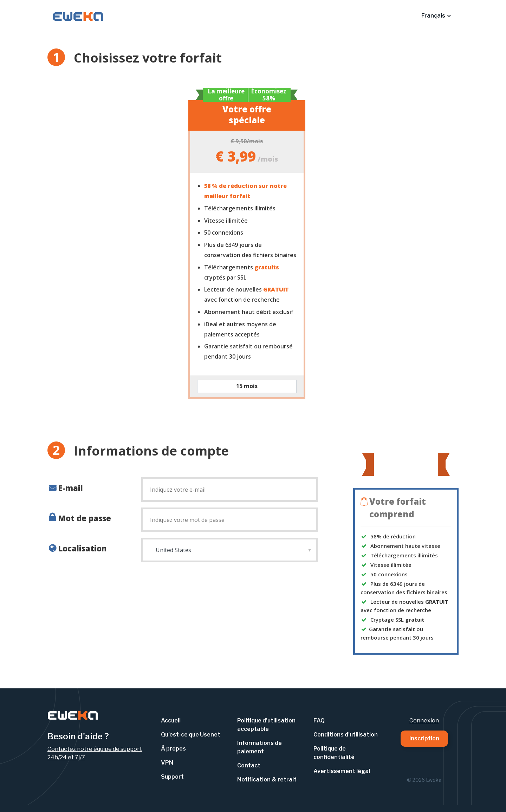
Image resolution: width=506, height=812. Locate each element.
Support (172, 777)
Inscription (424, 738)
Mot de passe (85, 518)
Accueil (171, 721)
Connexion (424, 721)
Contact (249, 765)
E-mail (70, 488)
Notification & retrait (267, 780)
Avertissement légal (342, 771)
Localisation (82, 548)
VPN (167, 763)
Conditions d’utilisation (346, 735)
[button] (436, 16)
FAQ (319, 721)
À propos (173, 749)
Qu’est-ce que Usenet (191, 735)
